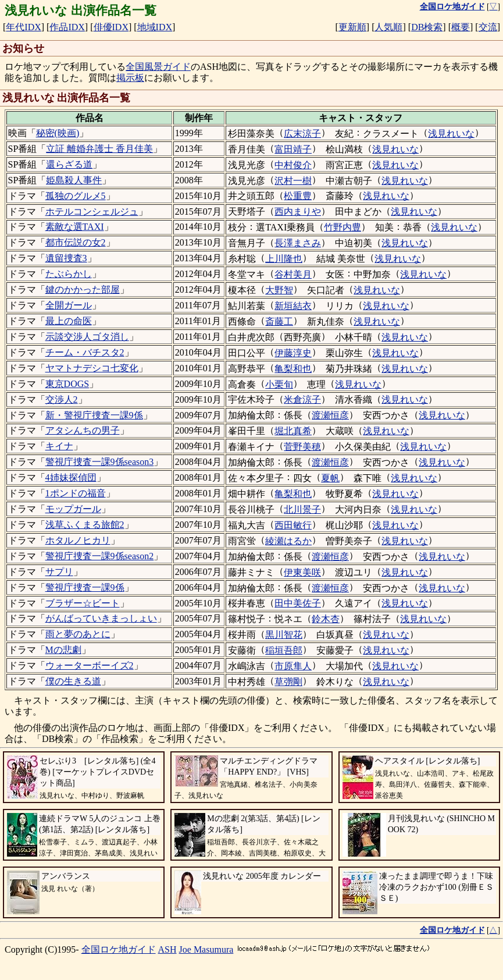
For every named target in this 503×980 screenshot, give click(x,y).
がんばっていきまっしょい (101, 618)
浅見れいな (451, 134)
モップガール (73, 509)
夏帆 (330, 478)
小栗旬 (279, 384)
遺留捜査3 (66, 258)
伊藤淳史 (293, 353)
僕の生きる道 (73, 681)
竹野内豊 (343, 227)
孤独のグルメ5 (76, 196)
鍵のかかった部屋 (83, 290)
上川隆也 (284, 259)
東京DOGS (67, 384)
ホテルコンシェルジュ (92, 212)
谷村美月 (293, 274)
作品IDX (67, 27)
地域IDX (155, 27)
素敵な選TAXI (75, 227)
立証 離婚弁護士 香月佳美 (99, 149)
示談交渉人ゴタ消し (87, 337)
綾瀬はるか (288, 541)
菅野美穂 (302, 447)
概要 (461, 27)
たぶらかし (69, 274)
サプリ (59, 572)
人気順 (388, 27)
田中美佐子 (298, 603)
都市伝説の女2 (76, 242)
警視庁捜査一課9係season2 (100, 556)
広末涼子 (302, 134)
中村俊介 (293, 165)
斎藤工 (279, 322)
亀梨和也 (293, 369)
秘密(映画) (58, 133)
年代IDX (23, 27)
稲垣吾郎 (284, 650)
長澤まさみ (298, 243)
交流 (488, 27)
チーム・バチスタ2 (85, 352)
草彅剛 (288, 682)
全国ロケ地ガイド (119, 949)
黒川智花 (284, 635)
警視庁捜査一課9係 (85, 587)
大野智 (279, 290)
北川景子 (302, 509)
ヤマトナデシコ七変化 (92, 368)
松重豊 (298, 196)
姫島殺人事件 (74, 180)
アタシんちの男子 (83, 430)
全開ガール (69, 305)
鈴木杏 (326, 619)
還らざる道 (69, 164)
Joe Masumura (206, 949)
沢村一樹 (293, 181)
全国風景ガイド (158, 67)
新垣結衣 (293, 306)
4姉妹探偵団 (71, 477)
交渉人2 (62, 400)
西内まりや (298, 212)
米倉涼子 (302, 400)
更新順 (352, 27)
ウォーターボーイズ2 (90, 665)
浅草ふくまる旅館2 (85, 525)
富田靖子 (293, 149)
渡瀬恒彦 (330, 415)
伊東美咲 (302, 572)
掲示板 (130, 78)
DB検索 (427, 27)
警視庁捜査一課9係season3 (100, 462)
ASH (167, 949)
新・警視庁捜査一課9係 (94, 415)
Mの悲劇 (63, 650)
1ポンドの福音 (76, 493)
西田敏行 (293, 525)
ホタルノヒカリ (78, 540)
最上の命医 (69, 321)
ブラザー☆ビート (83, 603)
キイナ (59, 446)
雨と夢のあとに (78, 634)
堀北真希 (293, 431)
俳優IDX (111, 27)
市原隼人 (293, 666)
